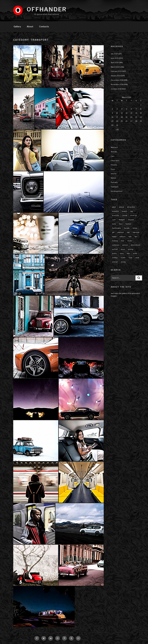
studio (123, 258)
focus (135, 228)
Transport (115, 187)
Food (113, 169)
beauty (125, 211)
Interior (114, 174)
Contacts (44, 26)
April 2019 (115, 63)
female (127, 228)
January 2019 (116, 76)
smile (135, 253)
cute (114, 220)
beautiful (115, 211)
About (30, 26)
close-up (133, 215)
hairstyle (136, 232)
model (130, 241)
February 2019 (116, 71)
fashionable (117, 228)
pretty (114, 253)
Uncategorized (116, 191)
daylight (122, 220)
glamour (121, 232)
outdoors (116, 245)
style (130, 258)
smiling (115, 258)
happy (114, 237)
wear (137, 258)
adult (114, 207)
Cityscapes (115, 160)
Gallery (17, 26)
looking (115, 241)
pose (123, 249)
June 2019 (115, 58)
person (125, 245)
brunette (115, 215)
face (121, 224)
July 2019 (114, 54)
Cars (113, 156)
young (123, 262)
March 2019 (115, 67)
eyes (114, 224)
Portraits (114, 182)
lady (130, 237)
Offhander (47, 9)
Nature (113, 178)
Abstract (114, 147)
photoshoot (136, 245)
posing (131, 249)
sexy (122, 253)
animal (121, 207)
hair (128, 232)
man (123, 241)
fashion (128, 224)
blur (132, 211)
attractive (131, 207)
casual (125, 215)
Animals (114, 152)
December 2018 (117, 80)
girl (113, 232)
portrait (115, 249)
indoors (123, 237)
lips (136, 237)
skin (128, 253)
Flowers (114, 165)
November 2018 (117, 84)
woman (115, 262)
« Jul (117, 129)
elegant (131, 220)
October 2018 (116, 89)
